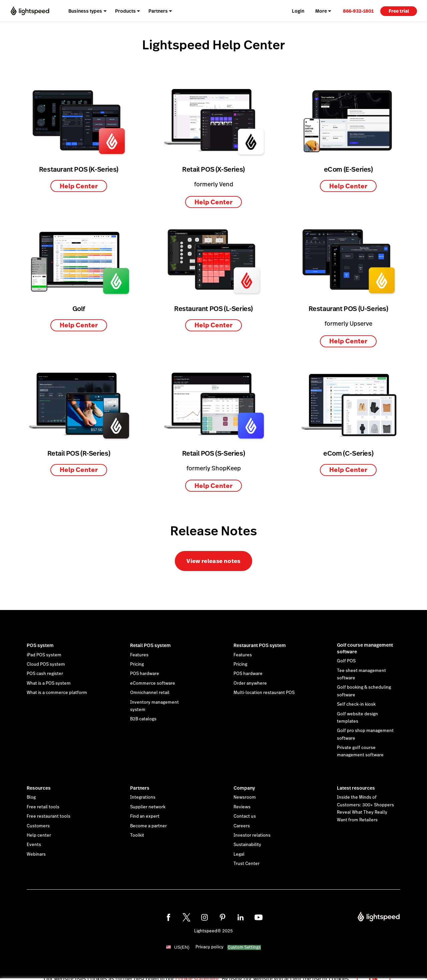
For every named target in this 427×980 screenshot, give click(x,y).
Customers (38, 826)
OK (374, 971)
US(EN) (182, 947)
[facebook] (168, 917)
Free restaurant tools (49, 816)
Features (139, 655)
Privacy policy (209, 947)
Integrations (143, 797)
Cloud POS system (46, 664)
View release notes (213, 561)
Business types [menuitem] (85, 11)
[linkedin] (241, 917)
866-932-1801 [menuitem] (358, 11)
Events (34, 845)
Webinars (36, 854)
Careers (242, 826)
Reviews (242, 807)
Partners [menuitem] (158, 11)
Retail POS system (150, 645)
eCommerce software (153, 683)
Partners (140, 788)
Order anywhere (250, 683)
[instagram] (204, 917)
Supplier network (148, 807)
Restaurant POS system (260, 645)
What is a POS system (49, 683)
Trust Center (247, 864)
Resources (39, 788)
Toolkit (137, 835)
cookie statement (197, 971)
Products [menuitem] (125, 11)
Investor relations (252, 835)
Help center (39, 835)
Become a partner (148, 826)
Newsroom (245, 797)
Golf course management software (365, 648)
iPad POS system (44, 655)
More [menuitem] (321, 11)
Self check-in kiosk (356, 704)
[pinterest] (223, 917)
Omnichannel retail (150, 693)
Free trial (399, 11)
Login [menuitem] (298, 11)
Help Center (79, 186)
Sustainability (247, 845)
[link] (358, 11)
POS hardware (145, 674)
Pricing (137, 664)
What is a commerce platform (57, 693)
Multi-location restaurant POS (264, 693)
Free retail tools (43, 807)
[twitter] (186, 917)
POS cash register (45, 674)
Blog (31, 797)
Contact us (245, 816)
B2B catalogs (143, 719)
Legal (239, 854)
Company (244, 788)
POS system (40, 645)
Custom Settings (244, 947)
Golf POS (346, 661)
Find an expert (145, 816)
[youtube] (259, 917)
